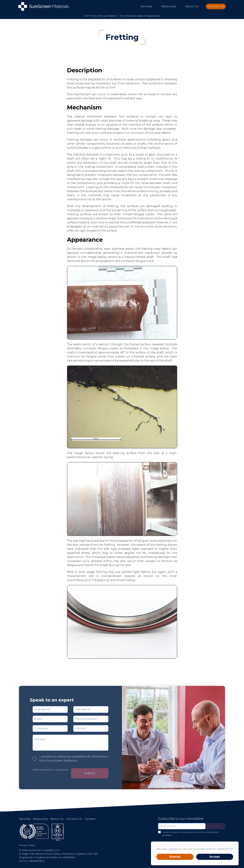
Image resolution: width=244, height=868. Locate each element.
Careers (90, 819)
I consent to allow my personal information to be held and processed (188, 834)
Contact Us (216, 6)
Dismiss (175, 857)
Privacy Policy (27, 845)
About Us (192, 6)
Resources (169, 6)
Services (146, 6)
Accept (215, 857)
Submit (90, 773)
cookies (173, 849)
